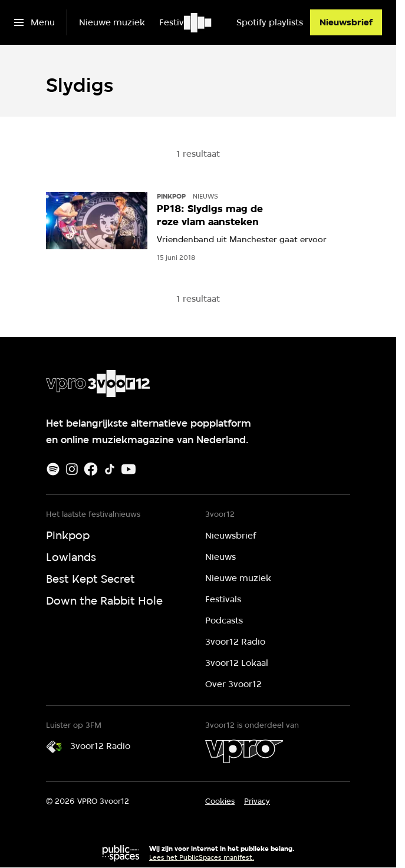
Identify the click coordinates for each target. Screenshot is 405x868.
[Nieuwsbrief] (346, 22)
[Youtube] (129, 469)
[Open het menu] (34, 22)
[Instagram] (72, 469)
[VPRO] (244, 751)
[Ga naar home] (198, 22)
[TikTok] (110, 469)
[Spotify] (53, 469)
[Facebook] (91, 469)
